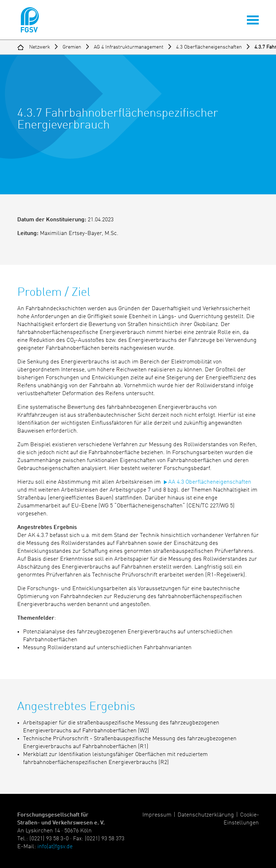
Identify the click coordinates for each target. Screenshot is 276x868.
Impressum (157, 815)
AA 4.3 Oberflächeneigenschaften (210, 482)
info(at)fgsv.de (55, 847)
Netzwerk (40, 47)
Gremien (72, 47)
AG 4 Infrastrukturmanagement (129, 47)
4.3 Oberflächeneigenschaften (209, 47)
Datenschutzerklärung (206, 815)
